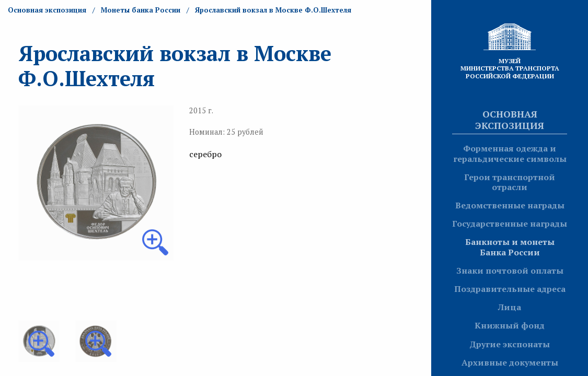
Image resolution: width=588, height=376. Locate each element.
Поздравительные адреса (510, 289)
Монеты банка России (141, 10)
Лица (510, 307)
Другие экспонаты (510, 344)
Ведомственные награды (510, 205)
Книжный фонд (510, 325)
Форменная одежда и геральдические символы (510, 153)
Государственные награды (510, 224)
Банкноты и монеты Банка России (510, 247)
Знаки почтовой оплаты (510, 271)
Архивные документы (510, 362)
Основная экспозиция (510, 120)
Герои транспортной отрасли (510, 182)
